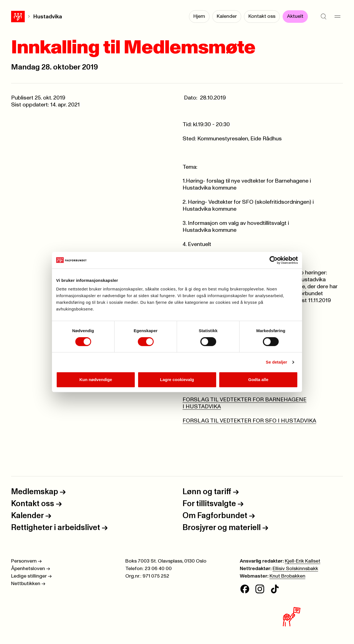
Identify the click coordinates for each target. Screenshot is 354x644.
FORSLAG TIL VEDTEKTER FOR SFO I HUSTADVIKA (249, 421)
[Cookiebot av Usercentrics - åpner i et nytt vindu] (274, 260)
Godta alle (258, 380)
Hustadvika (34, 17)
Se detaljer (277, 362)
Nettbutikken (28, 584)
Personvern (26, 561)
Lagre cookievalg (177, 380)
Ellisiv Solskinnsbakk (295, 569)
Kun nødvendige (96, 380)
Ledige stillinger (31, 576)
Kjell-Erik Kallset (303, 561)
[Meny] (337, 17)
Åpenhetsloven (31, 569)
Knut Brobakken (287, 576)
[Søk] (323, 17)
